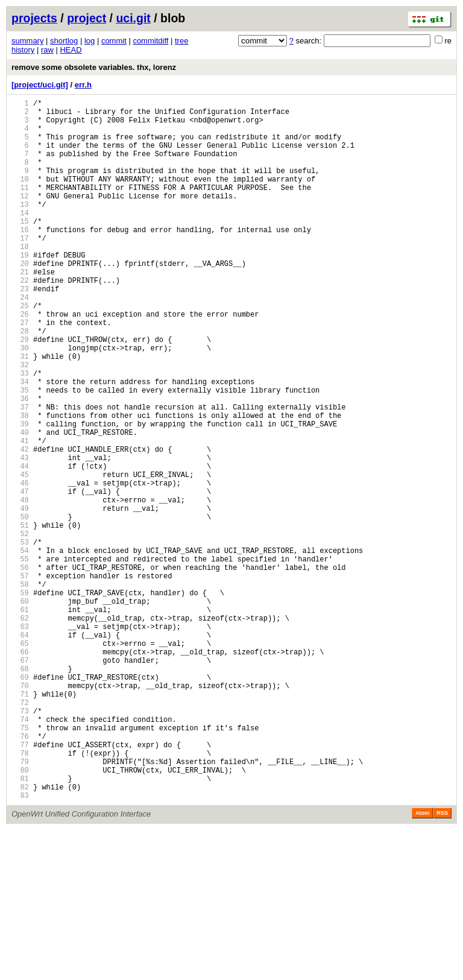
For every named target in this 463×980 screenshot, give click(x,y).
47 (20, 576)
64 (20, 751)
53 (20, 638)
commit (114, 41)
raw (47, 50)
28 (20, 381)
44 (20, 545)
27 (20, 371)
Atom (422, 963)
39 (20, 494)
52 (20, 628)
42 (20, 525)
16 (20, 258)
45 (20, 556)
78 (20, 894)
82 (20, 935)
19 (20, 289)
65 (20, 761)
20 (20, 299)
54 (20, 648)
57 (20, 679)
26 (20, 361)
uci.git (133, 18)
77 (20, 884)
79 (20, 904)
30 (20, 402)
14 (20, 238)
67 (20, 781)
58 (20, 689)
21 (20, 310)
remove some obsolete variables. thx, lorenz (94, 67)
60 (20, 710)
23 (20, 330)
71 (20, 822)
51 (20, 617)
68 (20, 792)
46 (20, 566)
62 (20, 730)
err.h (83, 85)
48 (20, 586)
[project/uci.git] (40, 85)
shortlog (64, 41)
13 (20, 228)
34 (20, 443)
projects (34, 18)
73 (20, 843)
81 (20, 925)
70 (20, 812)
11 (20, 207)
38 (20, 484)
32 (20, 422)
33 (20, 433)
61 (20, 720)
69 (20, 802)
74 (20, 853)
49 (20, 597)
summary (27, 41)
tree (181, 41)
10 (20, 197)
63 (20, 740)
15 (20, 248)
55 (20, 658)
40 (20, 504)
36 (20, 463)
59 (20, 699)
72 (20, 833)
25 (20, 351)
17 (20, 269)
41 (20, 515)
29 (20, 392)
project (87, 18)
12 (20, 217)
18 (20, 279)
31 (20, 412)
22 (20, 320)
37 (20, 474)
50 (20, 607)
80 (20, 915)
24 (20, 340)
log (90, 41)
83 (20, 945)
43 (20, 535)
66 (20, 771)
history (23, 50)
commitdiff (150, 41)
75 (20, 863)
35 (20, 453)
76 (20, 874)
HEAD (71, 50)
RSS (442, 963)
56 (20, 669)
